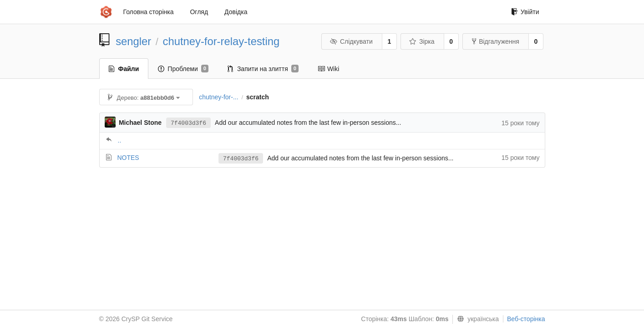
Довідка (236, 12)
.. (120, 140)
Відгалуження (496, 41)
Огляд (199, 12)
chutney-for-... (218, 97)
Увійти (525, 12)
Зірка (421, 41)
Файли (124, 69)
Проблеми (183, 69)
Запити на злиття (263, 69)
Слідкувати (351, 41)
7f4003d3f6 (188, 123)
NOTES (128, 158)
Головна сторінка (149, 12)
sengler (133, 41)
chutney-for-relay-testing (221, 41)
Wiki (328, 69)
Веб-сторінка (526, 319)
